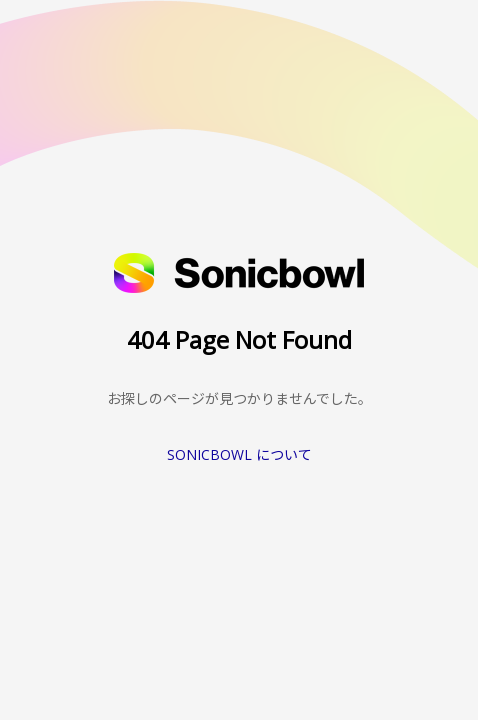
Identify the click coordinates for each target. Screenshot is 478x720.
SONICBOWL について (239, 454)
